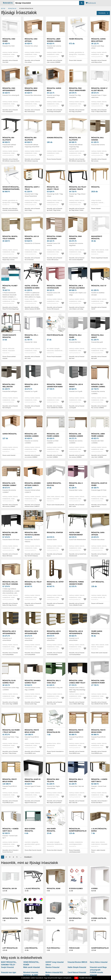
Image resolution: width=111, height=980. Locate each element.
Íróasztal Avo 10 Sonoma (32, 237)
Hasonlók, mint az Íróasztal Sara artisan (99, 555)
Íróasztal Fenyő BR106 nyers (98, 731)
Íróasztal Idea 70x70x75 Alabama (32, 534)
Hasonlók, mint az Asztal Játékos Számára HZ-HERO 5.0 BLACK (32, 309)
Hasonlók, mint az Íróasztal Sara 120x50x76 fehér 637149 (99, 703)
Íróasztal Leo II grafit (31, 385)
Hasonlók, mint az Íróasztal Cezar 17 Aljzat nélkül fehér (99, 111)
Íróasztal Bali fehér (75, 336)
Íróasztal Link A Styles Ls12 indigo (77, 287)
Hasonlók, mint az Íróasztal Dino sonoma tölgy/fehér (77, 259)
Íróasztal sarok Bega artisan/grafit (54, 90)
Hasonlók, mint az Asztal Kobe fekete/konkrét (78, 555)
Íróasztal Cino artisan (31, 40)
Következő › (28, 857)
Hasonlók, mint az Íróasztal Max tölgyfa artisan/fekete (54, 802)
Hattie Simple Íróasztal (77, 967)
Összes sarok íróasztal (9, 455)
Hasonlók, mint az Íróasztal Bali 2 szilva (77, 506)
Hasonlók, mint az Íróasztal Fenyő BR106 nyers (99, 752)
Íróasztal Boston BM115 (77, 962)
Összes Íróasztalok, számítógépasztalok (75, 851)
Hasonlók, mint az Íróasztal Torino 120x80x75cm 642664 (55, 407)
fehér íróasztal (76, 39)
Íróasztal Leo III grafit (76, 385)
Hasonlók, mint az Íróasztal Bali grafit (99, 357)
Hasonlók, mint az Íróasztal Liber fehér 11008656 (99, 456)
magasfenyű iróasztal (97, 237)
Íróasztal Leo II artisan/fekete (9, 632)
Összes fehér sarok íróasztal (99, 653)
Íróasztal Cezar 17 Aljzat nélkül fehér (99, 90)
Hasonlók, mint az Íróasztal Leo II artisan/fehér (32, 654)
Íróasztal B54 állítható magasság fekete (10, 140)
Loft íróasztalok (10, 948)
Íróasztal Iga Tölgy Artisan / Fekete (78, 188)
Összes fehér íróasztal (75, 60)
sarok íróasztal (10, 434)
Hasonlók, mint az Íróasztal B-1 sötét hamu (55, 604)
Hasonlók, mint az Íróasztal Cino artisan (32, 61)
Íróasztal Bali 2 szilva (76, 484)
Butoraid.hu (8, 3)
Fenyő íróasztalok (55, 335)
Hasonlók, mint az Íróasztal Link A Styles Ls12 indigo (77, 308)
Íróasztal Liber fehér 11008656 (98, 435)
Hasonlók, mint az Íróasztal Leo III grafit (77, 407)
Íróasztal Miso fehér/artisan (31, 89)
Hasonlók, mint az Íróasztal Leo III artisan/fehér (54, 654)
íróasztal (96, 187)
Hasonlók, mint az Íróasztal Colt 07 (99, 308)
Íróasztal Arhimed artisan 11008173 (33, 484)
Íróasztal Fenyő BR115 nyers (10, 780)
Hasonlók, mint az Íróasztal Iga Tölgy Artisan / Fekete (77, 209)
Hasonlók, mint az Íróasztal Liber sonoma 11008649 (54, 61)
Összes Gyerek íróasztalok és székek (55, 752)
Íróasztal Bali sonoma (97, 139)
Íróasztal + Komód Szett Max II (99, 780)
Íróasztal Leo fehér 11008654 (53, 435)
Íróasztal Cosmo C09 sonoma (54, 237)
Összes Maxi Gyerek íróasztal (33, 850)
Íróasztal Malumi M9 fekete (10, 534)
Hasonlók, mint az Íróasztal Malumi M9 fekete (10, 555)
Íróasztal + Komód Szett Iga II (10, 830)
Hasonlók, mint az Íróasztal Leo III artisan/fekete (77, 654)
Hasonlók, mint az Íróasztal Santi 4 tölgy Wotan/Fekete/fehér (32, 210)
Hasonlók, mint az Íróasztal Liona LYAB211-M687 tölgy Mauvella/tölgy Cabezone (77, 704)
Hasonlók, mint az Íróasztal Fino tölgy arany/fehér (77, 111)
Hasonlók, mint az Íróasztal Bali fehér (77, 357)
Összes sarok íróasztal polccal (55, 505)
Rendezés (102, 13)
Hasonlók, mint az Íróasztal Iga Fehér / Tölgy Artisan (10, 752)
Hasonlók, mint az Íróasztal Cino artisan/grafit (10, 111)
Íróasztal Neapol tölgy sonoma (10, 237)
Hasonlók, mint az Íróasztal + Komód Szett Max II (99, 802)
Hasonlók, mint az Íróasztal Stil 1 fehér (32, 357)
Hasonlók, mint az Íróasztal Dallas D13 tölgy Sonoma (10, 604)
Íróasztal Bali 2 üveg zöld (54, 682)
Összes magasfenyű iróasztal (100, 258)
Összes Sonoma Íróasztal (54, 159)
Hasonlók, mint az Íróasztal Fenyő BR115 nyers (10, 802)
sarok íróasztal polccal (54, 484)
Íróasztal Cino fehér (9, 40)
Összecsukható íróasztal (9, 336)
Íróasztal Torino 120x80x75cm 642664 (55, 385)
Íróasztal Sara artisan (98, 534)
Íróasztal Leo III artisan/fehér (54, 632)
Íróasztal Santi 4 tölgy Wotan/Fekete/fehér (33, 189)
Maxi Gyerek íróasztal (30, 830)
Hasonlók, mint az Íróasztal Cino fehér (10, 61)
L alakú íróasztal (32, 888)
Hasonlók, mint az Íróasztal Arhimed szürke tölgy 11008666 (32, 704)
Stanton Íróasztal (52, 967)
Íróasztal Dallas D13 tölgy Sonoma (10, 583)
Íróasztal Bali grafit (97, 336)
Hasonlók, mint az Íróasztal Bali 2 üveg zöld (54, 703)
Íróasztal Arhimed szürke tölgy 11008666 (33, 683)
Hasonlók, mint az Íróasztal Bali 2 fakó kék (77, 802)
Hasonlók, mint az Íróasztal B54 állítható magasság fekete (11, 160)
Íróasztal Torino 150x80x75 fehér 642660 (76, 584)
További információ (86, 978)
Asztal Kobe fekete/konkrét (76, 534)
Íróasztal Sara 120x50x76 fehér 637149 (98, 683)
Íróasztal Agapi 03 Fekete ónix (33, 780)
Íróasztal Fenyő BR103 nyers (76, 731)
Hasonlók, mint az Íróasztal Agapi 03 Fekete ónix (32, 802)
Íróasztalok (12, 8)
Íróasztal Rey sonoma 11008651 (98, 385)
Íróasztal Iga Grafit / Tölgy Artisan (53, 189)
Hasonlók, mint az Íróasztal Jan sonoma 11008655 (77, 456)
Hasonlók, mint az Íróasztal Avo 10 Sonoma (32, 259)
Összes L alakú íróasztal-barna (98, 851)
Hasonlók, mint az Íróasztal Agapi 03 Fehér (99, 506)
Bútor (3, 8)
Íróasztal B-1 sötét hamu (55, 583)
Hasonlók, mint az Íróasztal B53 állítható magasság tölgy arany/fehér (77, 161)
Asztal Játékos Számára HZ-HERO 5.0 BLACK (32, 288)
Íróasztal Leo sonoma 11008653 (32, 435)
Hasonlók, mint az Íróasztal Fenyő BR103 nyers (77, 752)
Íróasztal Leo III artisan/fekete (76, 632)
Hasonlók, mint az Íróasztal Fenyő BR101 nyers (32, 752)
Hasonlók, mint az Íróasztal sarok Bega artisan (99, 61)
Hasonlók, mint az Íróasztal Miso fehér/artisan (32, 111)
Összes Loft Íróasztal (97, 603)
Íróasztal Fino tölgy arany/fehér (77, 89)
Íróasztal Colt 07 (99, 286)
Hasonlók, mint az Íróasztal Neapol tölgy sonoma (10, 259)
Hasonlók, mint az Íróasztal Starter (54, 555)
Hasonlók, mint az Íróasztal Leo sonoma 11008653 (32, 456)
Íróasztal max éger (9, 972)
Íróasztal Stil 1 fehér (31, 336)
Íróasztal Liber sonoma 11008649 (54, 40)
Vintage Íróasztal (10, 918)
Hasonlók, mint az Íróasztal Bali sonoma (99, 160)
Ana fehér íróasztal (51, 830)
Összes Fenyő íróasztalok (54, 357)
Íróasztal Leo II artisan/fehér (31, 632)
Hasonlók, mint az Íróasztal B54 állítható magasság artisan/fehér (32, 161)
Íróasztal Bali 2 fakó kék (76, 780)
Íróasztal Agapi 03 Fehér (99, 484)
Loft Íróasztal (98, 582)
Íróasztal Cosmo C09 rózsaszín (54, 287)
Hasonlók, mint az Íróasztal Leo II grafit (32, 407)
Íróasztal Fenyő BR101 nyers (32, 731)
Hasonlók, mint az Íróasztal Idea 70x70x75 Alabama (32, 555)
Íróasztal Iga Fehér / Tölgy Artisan (11, 731)
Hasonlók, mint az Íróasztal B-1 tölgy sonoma (33, 604)
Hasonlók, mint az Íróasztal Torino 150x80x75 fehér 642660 (77, 605)
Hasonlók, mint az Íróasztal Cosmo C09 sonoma (54, 259)
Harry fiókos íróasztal (99, 962)
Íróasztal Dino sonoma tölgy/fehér (75, 239)
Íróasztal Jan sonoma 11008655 (76, 435)
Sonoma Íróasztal (55, 138)
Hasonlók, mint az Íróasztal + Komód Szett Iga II (11, 851)
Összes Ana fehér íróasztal (54, 850)
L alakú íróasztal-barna (99, 830)
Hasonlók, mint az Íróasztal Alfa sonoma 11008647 (10, 506)
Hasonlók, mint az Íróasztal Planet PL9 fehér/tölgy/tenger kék (11, 309)
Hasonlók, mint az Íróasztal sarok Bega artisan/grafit (54, 111)
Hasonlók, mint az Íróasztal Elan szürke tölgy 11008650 (10, 703)
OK (76, 978)
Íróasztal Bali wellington (9, 385)
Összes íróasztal (96, 209)
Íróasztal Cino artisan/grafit (9, 89)
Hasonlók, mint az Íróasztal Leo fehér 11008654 (54, 456)
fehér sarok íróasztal (97, 632)
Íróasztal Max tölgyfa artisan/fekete (53, 781)
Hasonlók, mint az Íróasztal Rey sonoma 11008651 (99, 407)
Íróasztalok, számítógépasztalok (78, 830)
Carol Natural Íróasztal (77, 972)
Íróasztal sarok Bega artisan (98, 40)
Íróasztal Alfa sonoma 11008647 (9, 484)
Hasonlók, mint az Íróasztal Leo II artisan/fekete (10, 654)
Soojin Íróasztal (7, 967)
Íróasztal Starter (55, 532)
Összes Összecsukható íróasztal (9, 357)
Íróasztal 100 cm (10, 888)
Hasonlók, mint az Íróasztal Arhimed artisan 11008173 (32, 506)
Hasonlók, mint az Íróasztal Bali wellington (10, 407)
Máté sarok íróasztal (32, 967)
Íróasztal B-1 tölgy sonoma (33, 583)
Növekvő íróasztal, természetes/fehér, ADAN (11, 189)
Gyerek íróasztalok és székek (54, 732)
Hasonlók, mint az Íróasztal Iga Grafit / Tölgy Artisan (54, 209)
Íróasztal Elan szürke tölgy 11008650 (9, 683)
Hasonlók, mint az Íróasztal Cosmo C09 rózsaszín (54, 308)
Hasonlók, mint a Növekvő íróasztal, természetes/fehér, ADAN (10, 210)
